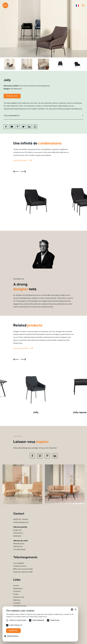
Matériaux (17, 600)
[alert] (40, 624)
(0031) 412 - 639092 (21, 519)
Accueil (16, 586)
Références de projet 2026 (23, 569)
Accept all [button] (13, 631)
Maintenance (18, 589)
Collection (17, 591)
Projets (16, 594)
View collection (23, 349)
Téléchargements (11, 116)
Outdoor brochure (20, 566)
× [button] (75, 609)
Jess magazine (19, 563)
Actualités (17, 603)
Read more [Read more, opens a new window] (43, 617)
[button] (12, 636)
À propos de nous (20, 606)
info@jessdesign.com (21, 522)
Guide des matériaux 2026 (23, 572)
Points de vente (23, 161)
